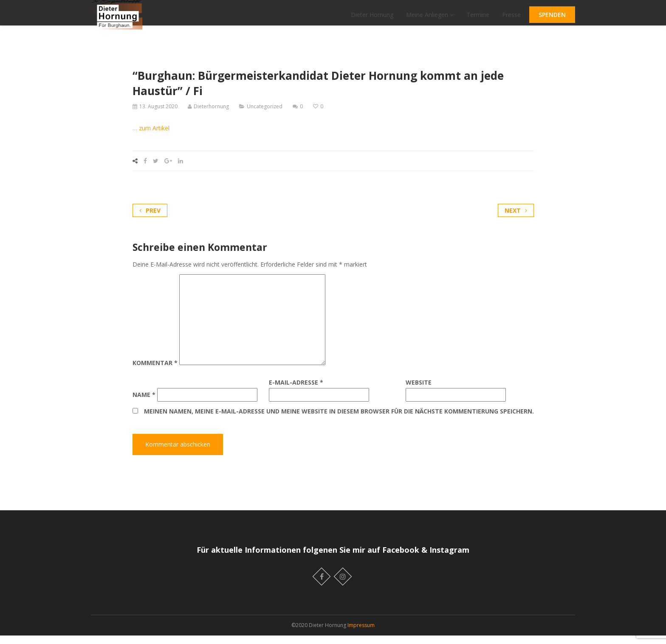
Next (516, 219)
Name (144, 403)
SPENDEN (552, 19)
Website (419, 391)
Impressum (361, 634)
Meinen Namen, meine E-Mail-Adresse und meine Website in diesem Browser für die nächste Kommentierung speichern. (339, 420)
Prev (150, 219)
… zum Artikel (151, 136)
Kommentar (155, 371)
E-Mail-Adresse (296, 391)
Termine (478, 19)
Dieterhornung (211, 115)
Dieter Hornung (372, 19)
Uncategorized (265, 115)
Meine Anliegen (430, 19)
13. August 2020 (158, 115)
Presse (511, 19)
